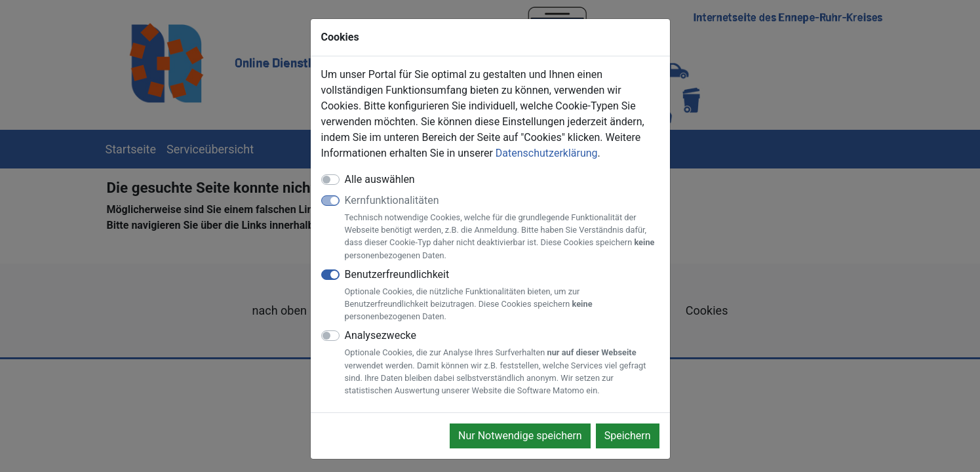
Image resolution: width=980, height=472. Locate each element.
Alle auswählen (380, 179)
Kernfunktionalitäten (502, 228)
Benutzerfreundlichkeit (502, 296)
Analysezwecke (502, 363)
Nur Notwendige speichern (520, 436)
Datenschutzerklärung (547, 153)
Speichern (628, 436)
